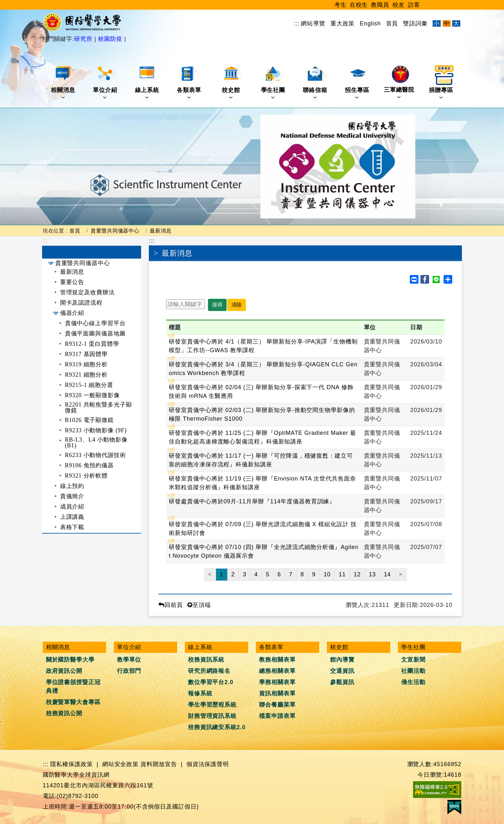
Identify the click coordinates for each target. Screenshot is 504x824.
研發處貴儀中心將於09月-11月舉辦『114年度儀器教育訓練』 (252, 501)
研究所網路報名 (209, 671)
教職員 (380, 5)
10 (327, 574)
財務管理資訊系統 (212, 716)
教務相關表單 (277, 660)
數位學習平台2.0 (211, 682)
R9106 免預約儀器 (89, 465)
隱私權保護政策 (71, 764)
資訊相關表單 (277, 693)
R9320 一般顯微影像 (92, 395)
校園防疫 (110, 39)
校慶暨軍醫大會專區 (73, 702)
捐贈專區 (441, 83)
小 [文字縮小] (437, 23)
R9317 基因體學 (86, 354)
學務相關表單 (277, 682)
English (370, 23)
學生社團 (274, 83)
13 (372, 574)
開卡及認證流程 (81, 303)
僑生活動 (413, 682)
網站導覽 (313, 23)
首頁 (392, 23)
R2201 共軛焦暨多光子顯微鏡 (99, 407)
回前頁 (171, 605)
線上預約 (72, 486)
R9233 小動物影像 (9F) (96, 430)
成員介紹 (72, 507)
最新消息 (161, 231)
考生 (340, 5)
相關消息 (63, 83)
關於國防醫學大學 (70, 660)
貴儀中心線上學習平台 (95, 323)
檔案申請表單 (277, 716)
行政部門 (129, 671)
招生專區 (358, 83)
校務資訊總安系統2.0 (217, 727)
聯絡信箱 (315, 83)
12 (357, 574)
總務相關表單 (277, 671)
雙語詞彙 (415, 23)
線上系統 (148, 83)
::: (297, 23)
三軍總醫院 (399, 83)
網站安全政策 (120, 764)
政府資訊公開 (64, 671)
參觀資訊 (342, 682)
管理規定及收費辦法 (87, 292)
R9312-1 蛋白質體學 (92, 344)
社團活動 (413, 671)
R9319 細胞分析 (86, 364)
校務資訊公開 (64, 713)
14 (387, 574)
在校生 (359, 5)
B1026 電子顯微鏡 (89, 420)
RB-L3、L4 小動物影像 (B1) (96, 443)
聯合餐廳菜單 (277, 705)
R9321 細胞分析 (86, 375)
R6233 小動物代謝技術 (95, 455)
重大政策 (343, 23)
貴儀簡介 (72, 496)
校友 (399, 5)
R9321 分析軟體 (86, 476)
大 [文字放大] (456, 23)
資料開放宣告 (159, 764)
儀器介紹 (72, 313)
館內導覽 (342, 660)
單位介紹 (106, 83)
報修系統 (200, 693)
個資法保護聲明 (208, 764)
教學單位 (129, 660)
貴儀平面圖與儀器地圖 (95, 334)
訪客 (414, 5)
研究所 (84, 39)
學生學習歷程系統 (212, 705)
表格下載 (72, 527)
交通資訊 (342, 671)
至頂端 (199, 605)
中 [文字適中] (447, 23)
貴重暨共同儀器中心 (115, 231)
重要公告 (72, 282)
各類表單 (189, 83)
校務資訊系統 (206, 660)
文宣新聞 (413, 660)
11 (342, 574)
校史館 (233, 83)
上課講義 (72, 517)
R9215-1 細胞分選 (89, 385)
